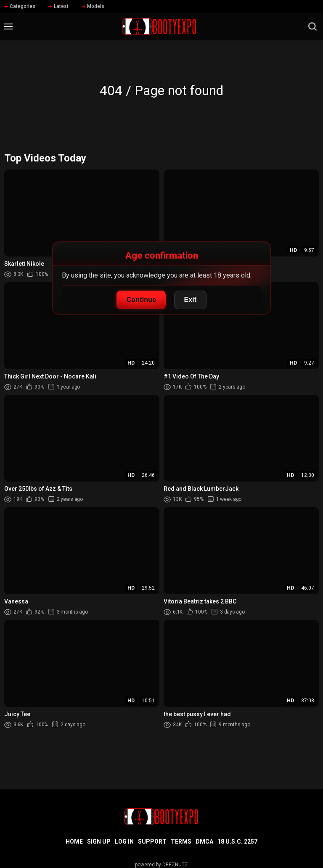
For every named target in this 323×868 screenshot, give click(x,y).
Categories (20, 6)
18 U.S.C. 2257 (237, 842)
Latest (58, 6)
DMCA (204, 842)
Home (74, 842)
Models (93, 6)
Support (152, 842)
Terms (181, 842)
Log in (124, 842)
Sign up (99, 842)
